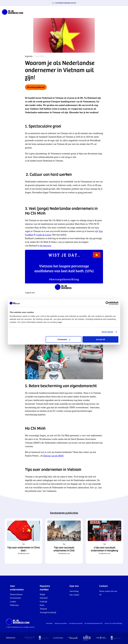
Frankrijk (43, 602)
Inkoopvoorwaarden (61, 623)
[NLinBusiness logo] (14, 12)
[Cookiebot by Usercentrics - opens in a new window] (107, 303)
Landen (13, 602)
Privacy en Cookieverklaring (113, 623)
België (42, 594)
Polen (42, 605)
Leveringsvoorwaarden (76, 623)
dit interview (45, 246)
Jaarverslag (74, 591)
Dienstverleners (16, 594)
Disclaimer (49, 623)
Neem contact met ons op (108, 593)
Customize (64, 339)
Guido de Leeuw (44, 235)
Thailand (43, 609)
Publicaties (14, 605)
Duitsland (44, 598)
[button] (23, 541)
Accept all (100, 339)
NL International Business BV (94, 623)
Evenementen (15, 598)
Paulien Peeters (32, 456)
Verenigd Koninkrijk (48, 612)
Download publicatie (36, 87)
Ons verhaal (74, 595)
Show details (108, 332)
